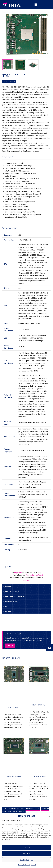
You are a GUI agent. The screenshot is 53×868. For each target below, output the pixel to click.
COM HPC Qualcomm (16, 811)
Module (12, 82)
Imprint (33, 865)
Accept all (26, 847)
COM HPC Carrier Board (30, 809)
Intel (5, 82)
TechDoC (26, 580)
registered (18, 572)
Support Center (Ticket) (34, 575)
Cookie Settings (26, 860)
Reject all (27, 854)
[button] (50, 816)
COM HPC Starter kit (11, 809)
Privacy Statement (24, 865)
